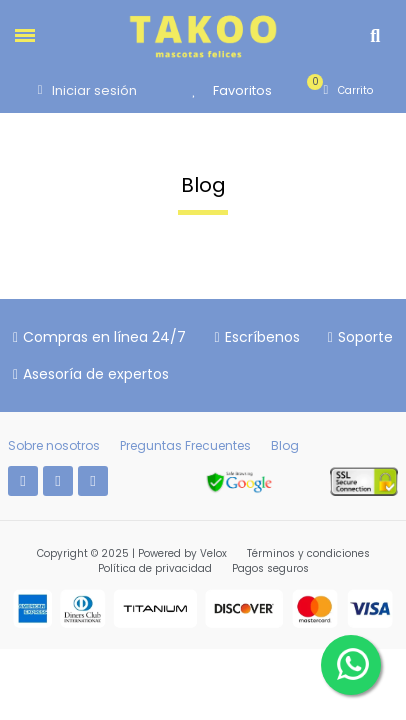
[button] (375, 35)
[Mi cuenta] (88, 90)
